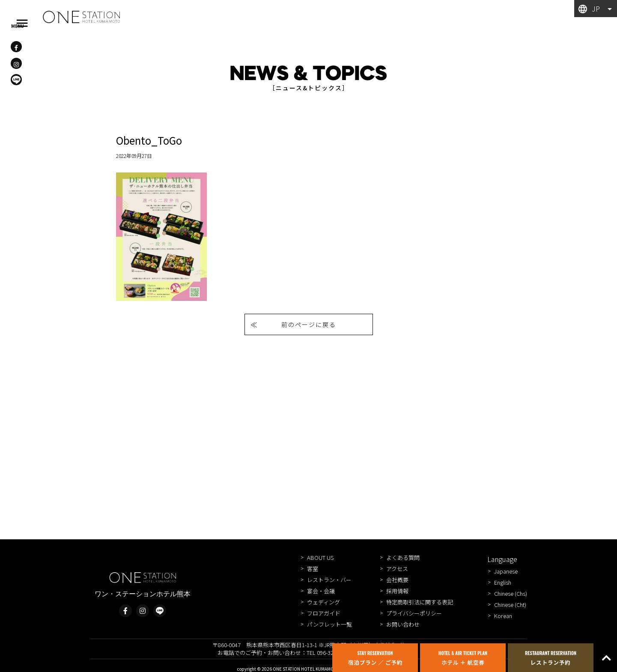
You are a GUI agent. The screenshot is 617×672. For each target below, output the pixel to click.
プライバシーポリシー (414, 613)
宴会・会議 (321, 591)
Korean (503, 616)
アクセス (397, 569)
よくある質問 (403, 558)
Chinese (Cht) (510, 605)
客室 (313, 569)
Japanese (506, 571)
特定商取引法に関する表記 (420, 602)
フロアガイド (324, 613)
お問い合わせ (403, 624)
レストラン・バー (329, 580)
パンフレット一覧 (329, 624)
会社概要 (397, 580)
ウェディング (323, 602)
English (503, 582)
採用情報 (397, 591)
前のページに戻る (309, 324)
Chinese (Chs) (511, 593)
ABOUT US (320, 558)
